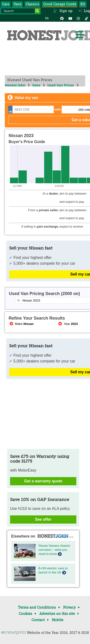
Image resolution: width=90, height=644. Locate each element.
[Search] (37, 11)
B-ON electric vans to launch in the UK (53, 570)
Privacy (69, 607)
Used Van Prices (61, 85)
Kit (83, 4)
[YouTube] (70, 18)
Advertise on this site (57, 614)
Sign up (63, 11)
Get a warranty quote (43, 481)
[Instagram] (78, 18)
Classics (32, 4)
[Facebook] (62, 18)
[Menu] (79, 35)
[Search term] (20, 11)
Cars (6, 4)
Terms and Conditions (37, 607)
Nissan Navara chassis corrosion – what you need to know (54, 550)
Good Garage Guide (60, 4)
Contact (38, 620)
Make (21, 324)
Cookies (25, 614)
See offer (43, 519)
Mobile (58, 620)
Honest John (15, 85)
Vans (18, 4)
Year (68, 324)
